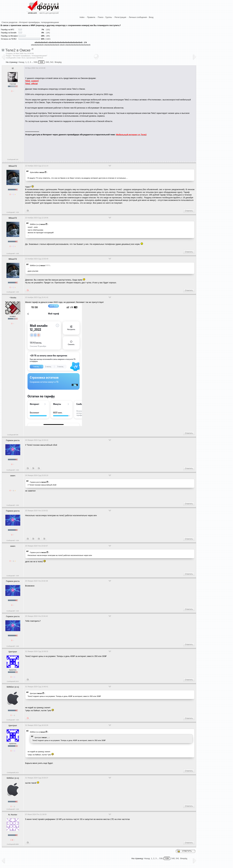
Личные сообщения (138, 17)
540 (47, 62)
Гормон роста (13, 440)
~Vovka (13, 298)
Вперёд (58, 62)
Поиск (100, 17)
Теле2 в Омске (18, 50)
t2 (13, 68)
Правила (91, 17)
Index (82, 17)
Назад (21, 62)
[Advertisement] (81, 148)
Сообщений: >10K (13, 212)
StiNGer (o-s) (35, 224)
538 (35, 62)
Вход (151, 17)
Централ (13, 652)
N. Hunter (13, 815)
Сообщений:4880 (13, 844)
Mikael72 (13, 166)
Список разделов (9, 22)
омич (13, 476)
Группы (109, 17)
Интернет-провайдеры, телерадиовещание (39, 22)
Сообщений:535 (13, 435)
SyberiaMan (34, 172)
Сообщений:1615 (13, 681)
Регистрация (120, 17)
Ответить (189, 211)
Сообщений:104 (13, 159)
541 (52, 62)
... (48, 737)
